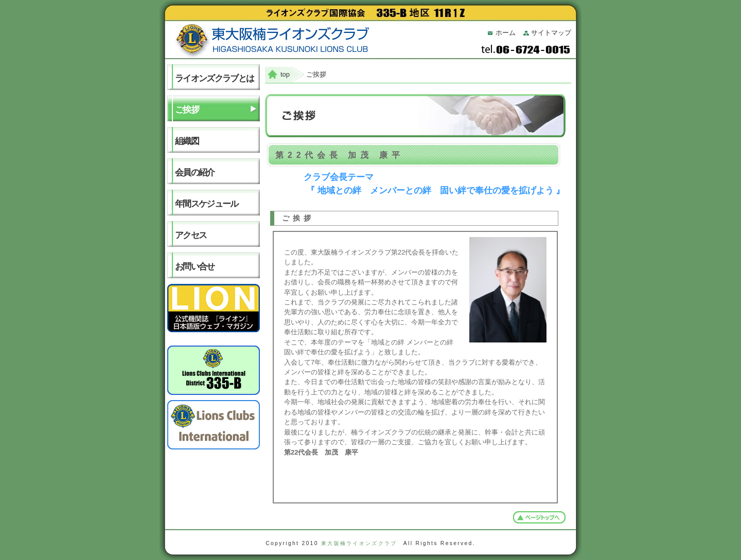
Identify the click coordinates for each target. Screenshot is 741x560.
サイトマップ (551, 33)
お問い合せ (195, 267)
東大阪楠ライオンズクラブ (359, 543)
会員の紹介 (195, 173)
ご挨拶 (187, 110)
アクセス (191, 235)
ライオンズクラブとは (214, 78)
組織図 (187, 141)
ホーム (506, 33)
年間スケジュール (207, 204)
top (285, 74)
